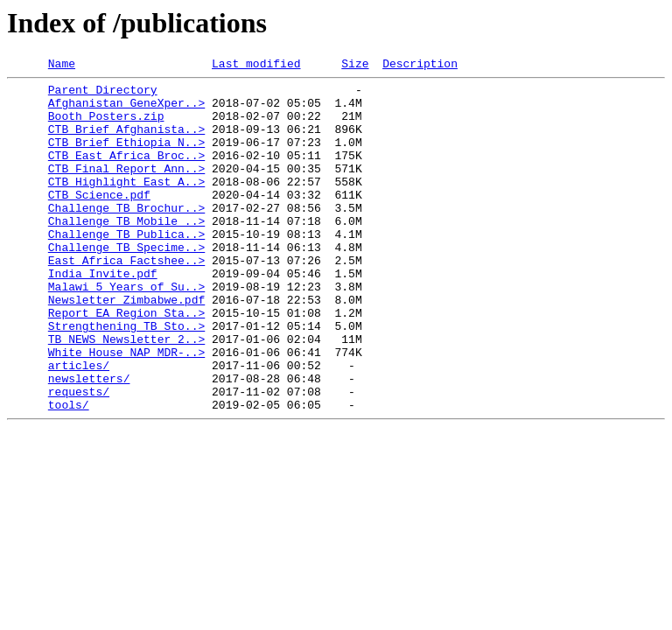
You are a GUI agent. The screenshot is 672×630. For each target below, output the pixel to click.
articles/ (79, 425)
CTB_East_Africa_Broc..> (126, 173)
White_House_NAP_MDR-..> (126, 409)
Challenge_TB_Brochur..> (126, 236)
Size (355, 66)
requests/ (79, 457)
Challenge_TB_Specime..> (126, 283)
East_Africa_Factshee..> (126, 299)
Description (420, 66)
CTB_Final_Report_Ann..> (126, 189)
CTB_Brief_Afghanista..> (126, 142)
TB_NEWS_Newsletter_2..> (126, 394)
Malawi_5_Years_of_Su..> (126, 331)
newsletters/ (89, 441)
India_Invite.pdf (103, 315)
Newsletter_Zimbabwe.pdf (126, 346)
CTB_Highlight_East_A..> (126, 205)
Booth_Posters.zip (106, 126)
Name (62, 66)
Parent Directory (103, 94)
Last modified (256, 66)
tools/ (69, 472)
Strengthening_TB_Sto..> (126, 378)
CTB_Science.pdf (99, 220)
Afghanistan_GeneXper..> (126, 110)
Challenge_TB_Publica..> (126, 268)
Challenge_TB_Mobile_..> (126, 252)
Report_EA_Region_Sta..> (126, 362)
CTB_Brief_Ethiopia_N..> (126, 157)
